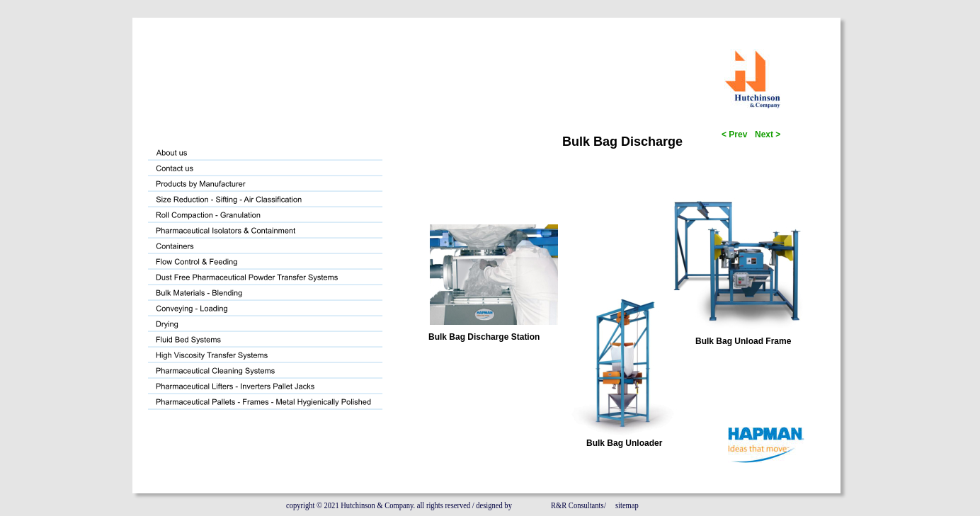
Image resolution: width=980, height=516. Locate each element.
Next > (768, 134)
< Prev (736, 134)
